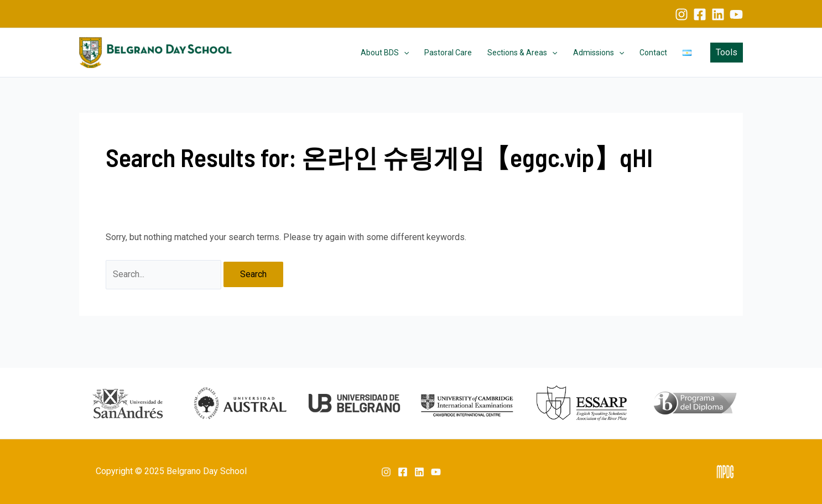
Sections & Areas (522, 53)
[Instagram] (681, 14)
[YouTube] (736, 14)
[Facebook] (700, 14)
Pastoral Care (448, 53)
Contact (653, 53)
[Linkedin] (718, 14)
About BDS (385, 53)
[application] (404, 53)
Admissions (599, 53)
